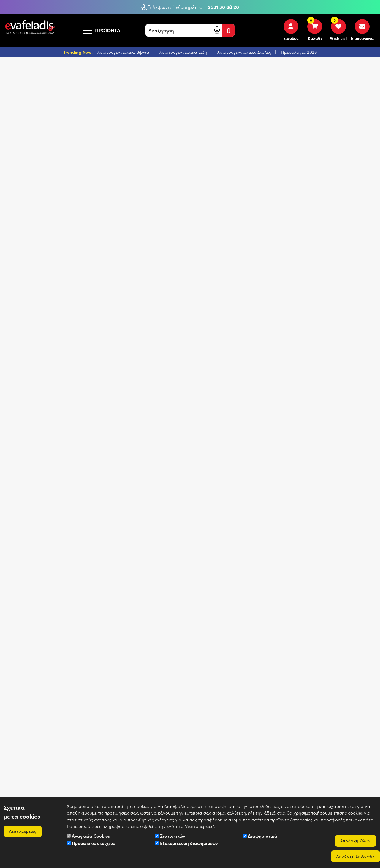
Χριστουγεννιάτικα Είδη (184, 52)
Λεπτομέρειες (24, 830)
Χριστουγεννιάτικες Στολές (245, 52)
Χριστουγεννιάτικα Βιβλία (124, 52)
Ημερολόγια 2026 (299, 52)
